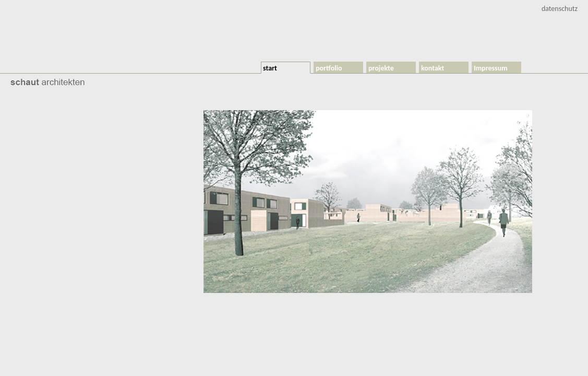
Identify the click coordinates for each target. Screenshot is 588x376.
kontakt (433, 68)
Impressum (491, 68)
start (270, 68)
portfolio (329, 68)
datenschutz (560, 9)
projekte (381, 68)
